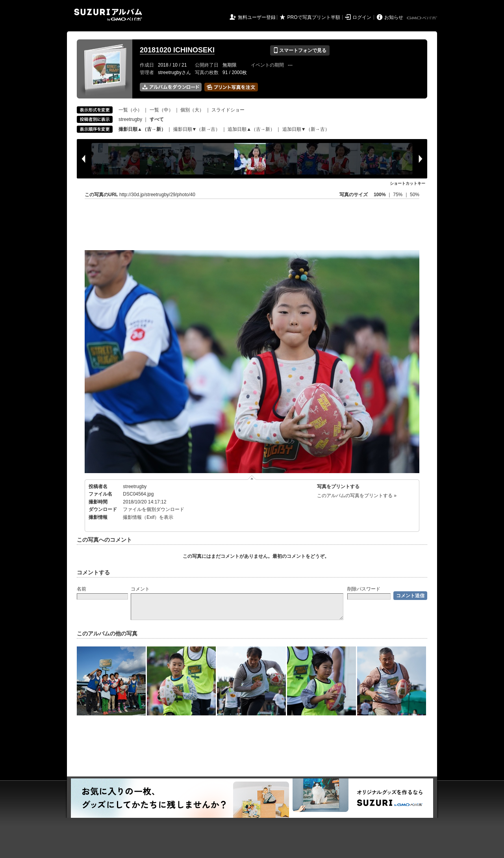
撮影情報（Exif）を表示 (148, 517)
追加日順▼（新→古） (306, 129)
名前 (82, 589)
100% (380, 195)
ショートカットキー (408, 183)
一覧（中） (161, 110)
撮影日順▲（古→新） (142, 129)
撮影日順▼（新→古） (197, 129)
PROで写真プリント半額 (314, 17)
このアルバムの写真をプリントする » (357, 496)
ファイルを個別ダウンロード (154, 509)
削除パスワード (364, 589)
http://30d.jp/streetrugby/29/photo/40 (157, 195)
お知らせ (394, 17)
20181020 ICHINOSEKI (177, 50)
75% (398, 195)
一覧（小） (130, 110)
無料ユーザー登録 (257, 17)
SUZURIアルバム (108, 15)
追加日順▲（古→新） (251, 129)
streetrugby (130, 119)
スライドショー (228, 110)
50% (415, 195)
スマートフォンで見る (300, 50)
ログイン (362, 17)
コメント (140, 589)
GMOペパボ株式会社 (422, 18)
